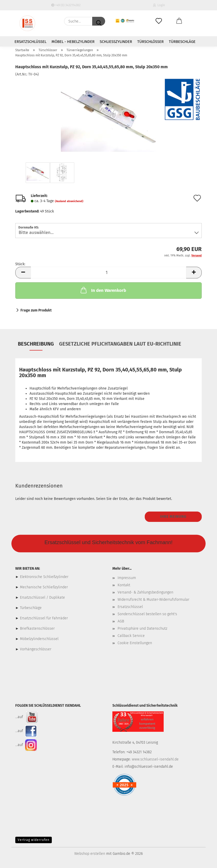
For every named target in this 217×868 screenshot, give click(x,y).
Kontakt (124, 585)
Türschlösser (150, 42)
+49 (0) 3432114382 (66, 5)
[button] (179, 21)
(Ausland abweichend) (69, 201)
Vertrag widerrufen (34, 840)
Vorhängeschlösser (36, 649)
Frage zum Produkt (36, 310)
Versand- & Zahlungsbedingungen (145, 592)
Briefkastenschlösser (37, 629)
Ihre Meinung (173, 517)
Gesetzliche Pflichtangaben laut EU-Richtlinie (120, 344)
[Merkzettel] (159, 21)
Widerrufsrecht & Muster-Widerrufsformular (153, 600)
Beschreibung (36, 344)
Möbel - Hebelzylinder (73, 42)
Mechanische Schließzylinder (43, 587)
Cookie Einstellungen (135, 643)
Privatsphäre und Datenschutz (142, 629)
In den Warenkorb (103, 290)
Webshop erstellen (90, 854)
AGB (121, 621)
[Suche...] (99, 21)
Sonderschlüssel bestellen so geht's (147, 614)
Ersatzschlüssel (30, 42)
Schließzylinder (116, 42)
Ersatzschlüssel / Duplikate (42, 597)
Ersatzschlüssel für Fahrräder (44, 618)
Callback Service (131, 636)
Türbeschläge (182, 42)
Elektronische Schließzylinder (44, 577)
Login (159, 5)
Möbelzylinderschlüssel (39, 639)
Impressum (127, 578)
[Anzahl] (108, 273)
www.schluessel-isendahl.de (155, 759)
